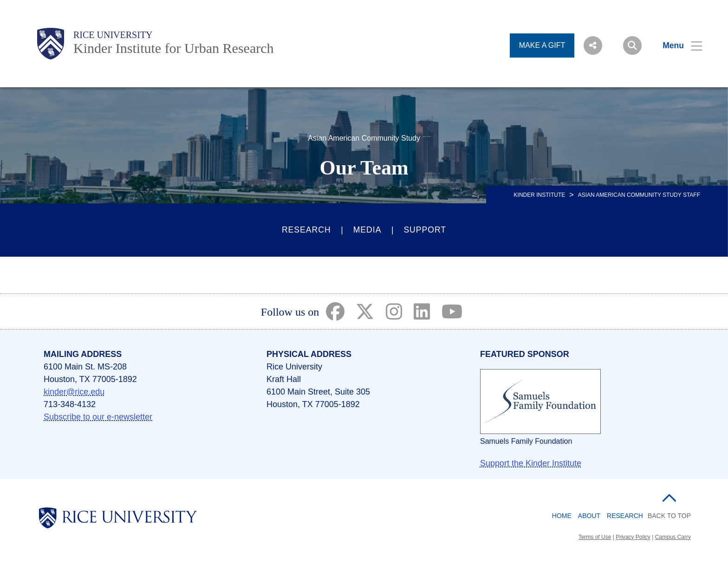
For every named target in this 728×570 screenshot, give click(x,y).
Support (425, 230)
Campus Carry (673, 537)
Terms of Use (595, 537)
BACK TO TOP (669, 516)
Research (306, 230)
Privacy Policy (633, 537)
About (589, 516)
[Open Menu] (677, 45)
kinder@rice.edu (74, 392)
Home (562, 516)
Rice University (113, 35)
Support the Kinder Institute (531, 463)
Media (367, 230)
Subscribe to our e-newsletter (98, 417)
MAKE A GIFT (542, 45)
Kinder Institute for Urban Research (174, 48)
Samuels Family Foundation (526, 441)
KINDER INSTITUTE (540, 195)
